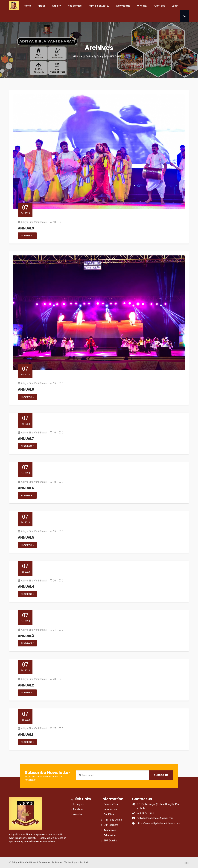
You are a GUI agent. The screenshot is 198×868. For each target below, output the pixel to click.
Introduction (110, 809)
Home (27, 6)
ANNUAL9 (26, 228)
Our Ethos (109, 814)
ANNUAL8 (26, 389)
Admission (110, 835)
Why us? (142, 6)
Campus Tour (111, 804)
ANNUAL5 (26, 537)
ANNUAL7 (26, 439)
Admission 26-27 (99, 6)
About (41, 6)
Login (175, 6)
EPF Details (110, 841)
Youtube (77, 814)
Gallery (56, 6)
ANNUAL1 (25, 735)
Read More (27, 236)
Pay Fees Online (113, 820)
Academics (75, 6)
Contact (160, 6)
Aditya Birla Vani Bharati (34, 222)
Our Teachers (111, 825)
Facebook (78, 809)
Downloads (123, 6)
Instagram (79, 804)
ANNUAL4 (26, 587)
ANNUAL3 (26, 636)
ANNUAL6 (26, 488)
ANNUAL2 (26, 685)
